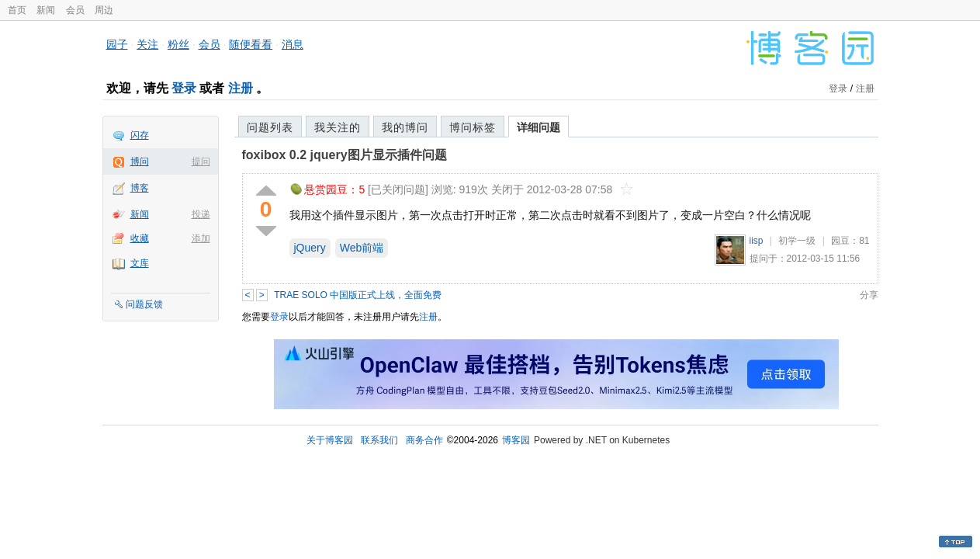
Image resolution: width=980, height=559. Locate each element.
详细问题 (538, 127)
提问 (201, 161)
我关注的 (338, 127)
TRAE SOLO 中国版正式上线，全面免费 (358, 295)
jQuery (310, 248)
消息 (293, 44)
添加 (201, 238)
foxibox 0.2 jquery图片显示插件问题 (345, 155)
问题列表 (270, 127)
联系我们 (379, 440)
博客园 (516, 440)
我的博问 (405, 127)
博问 (140, 161)
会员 (75, 10)
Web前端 (362, 248)
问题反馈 (144, 304)
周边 (104, 10)
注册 (241, 88)
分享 (869, 295)
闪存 (140, 135)
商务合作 (424, 440)
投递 (201, 214)
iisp (757, 241)
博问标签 (473, 127)
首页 (17, 10)
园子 (117, 44)
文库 (140, 263)
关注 (147, 44)
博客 (140, 188)
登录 (184, 88)
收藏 (140, 238)
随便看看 (251, 44)
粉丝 (178, 44)
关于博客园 (330, 440)
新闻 (46, 10)
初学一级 (797, 241)
